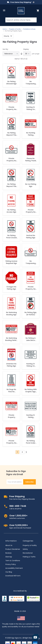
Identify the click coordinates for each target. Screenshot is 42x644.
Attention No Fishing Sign (11, 365)
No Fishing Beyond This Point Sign (11, 134)
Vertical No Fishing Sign (31, 237)
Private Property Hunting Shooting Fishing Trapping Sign (11, 416)
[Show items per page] (27, 54)
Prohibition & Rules (29, 29)
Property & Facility (15, 29)
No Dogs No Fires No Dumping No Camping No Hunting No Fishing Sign (11, 391)
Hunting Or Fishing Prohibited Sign (31, 416)
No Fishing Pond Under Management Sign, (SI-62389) (31, 442)
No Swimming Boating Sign (11, 314)
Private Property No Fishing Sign (31, 211)
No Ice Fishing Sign (31, 185)
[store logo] (21, 11)
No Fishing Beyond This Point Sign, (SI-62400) (11, 185)
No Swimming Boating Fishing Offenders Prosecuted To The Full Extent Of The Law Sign (11, 339)
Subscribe (30, 482)
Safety (25, 549)
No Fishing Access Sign (11, 211)
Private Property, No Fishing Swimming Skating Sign (11, 442)
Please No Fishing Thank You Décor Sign (31, 160)
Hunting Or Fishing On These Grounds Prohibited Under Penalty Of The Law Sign (31, 108)
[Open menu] (4, 10)
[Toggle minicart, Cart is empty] (38, 11)
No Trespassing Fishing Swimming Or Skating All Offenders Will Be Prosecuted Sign (31, 83)
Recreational (28, 553)
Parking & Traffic (29, 557)
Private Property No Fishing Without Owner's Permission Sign (11, 160)
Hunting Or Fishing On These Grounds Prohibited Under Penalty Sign (31, 365)
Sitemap (9, 557)
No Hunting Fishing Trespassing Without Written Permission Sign (31, 134)
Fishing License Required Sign (11, 262)
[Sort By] (11, 54)
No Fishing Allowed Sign (11, 83)
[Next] (26, 452)
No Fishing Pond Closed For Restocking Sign (11, 237)
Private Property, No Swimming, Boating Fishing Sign (11, 108)
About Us (9, 545)
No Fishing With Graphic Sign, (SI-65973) (31, 391)
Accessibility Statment (14, 568)
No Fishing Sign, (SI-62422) (31, 314)
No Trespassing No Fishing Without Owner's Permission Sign (31, 262)
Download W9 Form (13, 576)
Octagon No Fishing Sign (11, 288)
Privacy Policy (11, 564)
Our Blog (9, 572)
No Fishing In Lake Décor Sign (31, 339)
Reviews (8, 553)
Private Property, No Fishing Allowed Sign (31, 288)
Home (5, 29)
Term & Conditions (13, 561)
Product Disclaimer (13, 549)
